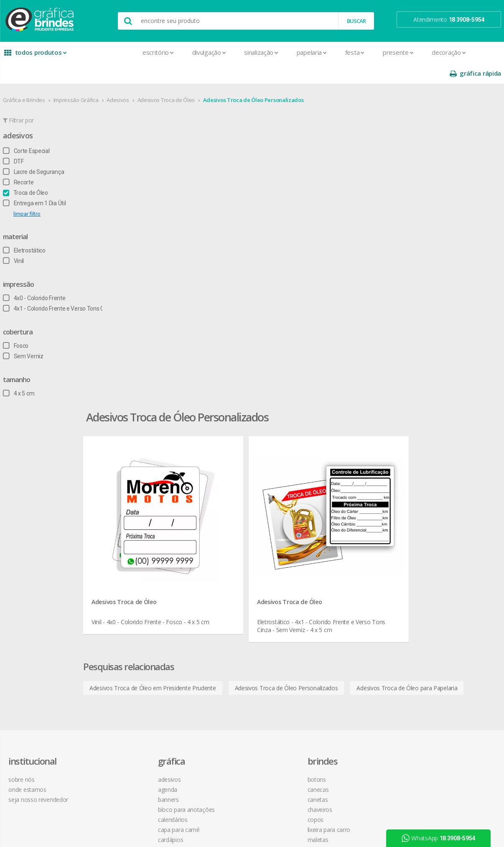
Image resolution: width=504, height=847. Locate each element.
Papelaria (251, 52)
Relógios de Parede (235, 583)
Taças (218, 603)
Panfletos (122, 643)
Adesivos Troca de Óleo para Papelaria (183, 353)
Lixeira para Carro (232, 532)
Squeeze (221, 593)
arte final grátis (430, 549)
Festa (294, 52)
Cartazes (121, 563)
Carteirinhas (125, 573)
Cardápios (123, 542)
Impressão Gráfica (74, 79)
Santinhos (123, 723)
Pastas (119, 663)
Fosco (14, 325)
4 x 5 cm (17, 372)
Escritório (97, 52)
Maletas (221, 542)
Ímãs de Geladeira (133, 623)
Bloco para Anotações (139, 512)
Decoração (388, 52)
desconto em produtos (441, 559)
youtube (427, 503)
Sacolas (120, 713)
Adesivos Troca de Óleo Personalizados (252, 79)
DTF (12, 140)
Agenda (120, 492)
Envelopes (123, 593)
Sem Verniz (22, 335)
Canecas (221, 492)
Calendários (125, 522)
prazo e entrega (332, 502)
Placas (118, 673)
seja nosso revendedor (40, 502)
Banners (121, 502)
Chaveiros (223, 512)
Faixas (118, 603)
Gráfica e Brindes (22, 79)
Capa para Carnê (131, 532)
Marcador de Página (136, 633)
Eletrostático (23, 230)
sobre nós (23, 482)
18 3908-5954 (333, 568)
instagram (429, 493)
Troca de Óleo (24, 172)
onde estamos (29, 492)
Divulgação (148, 52)
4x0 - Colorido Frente (32, 277)
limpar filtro (25, 193)
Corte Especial (25, 130)
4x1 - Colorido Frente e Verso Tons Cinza (57, 288)
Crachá (119, 583)
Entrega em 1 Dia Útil (33, 182)
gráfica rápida (477, 52)
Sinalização (200, 52)
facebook (428, 482)
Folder (118, 613)
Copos (219, 522)
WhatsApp (442, 838)
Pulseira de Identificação (141, 683)
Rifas (116, 703)
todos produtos (31, 55)
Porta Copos (227, 563)
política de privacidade (339, 512)
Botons (220, 482)
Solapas (120, 733)
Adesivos (116, 79)
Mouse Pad (225, 552)
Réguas (219, 573)
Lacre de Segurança (32, 151)
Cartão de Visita (130, 552)
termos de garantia (336, 492)
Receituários (125, 693)
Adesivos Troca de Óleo (164, 79)
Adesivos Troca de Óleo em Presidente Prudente (196, 333)
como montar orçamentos (346, 522)
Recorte (17, 161)
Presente (337, 52)
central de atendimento (341, 482)
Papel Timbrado (130, 653)
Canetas (221, 502)
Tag (115, 743)
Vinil (12, 240)
